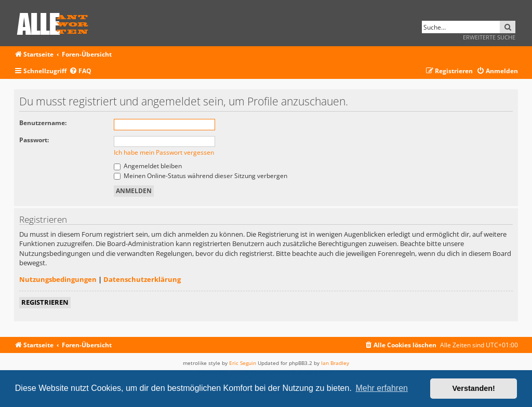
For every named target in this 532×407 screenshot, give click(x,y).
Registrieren (45, 302)
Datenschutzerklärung (142, 279)
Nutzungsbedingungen (58, 279)
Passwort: (34, 140)
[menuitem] (80, 71)
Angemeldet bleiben (148, 166)
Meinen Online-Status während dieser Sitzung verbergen (201, 176)
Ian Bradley (335, 363)
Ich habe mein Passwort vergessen (164, 152)
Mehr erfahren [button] (382, 388)
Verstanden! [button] (474, 388)
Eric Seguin (243, 363)
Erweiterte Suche (489, 37)
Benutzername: (43, 123)
